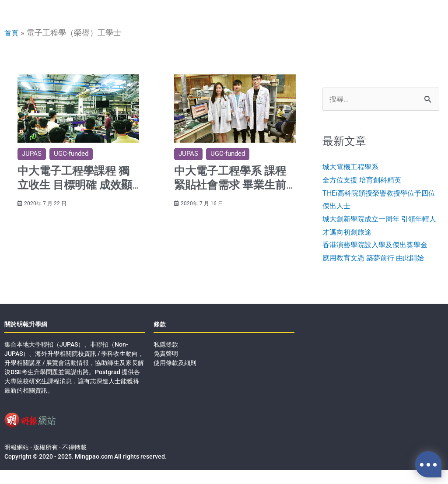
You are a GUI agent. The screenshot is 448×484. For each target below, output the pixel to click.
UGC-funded (71, 154)
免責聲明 (166, 368)
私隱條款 (166, 358)
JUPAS (32, 154)
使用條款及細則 (175, 377)
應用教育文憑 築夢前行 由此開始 (379, 272)
